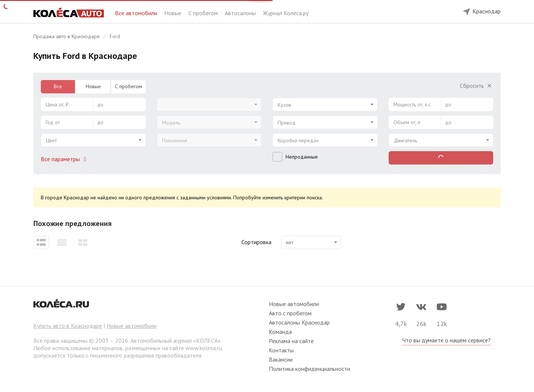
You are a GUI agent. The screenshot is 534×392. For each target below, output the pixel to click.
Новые (174, 13)
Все (58, 86)
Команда (280, 332)
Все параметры (65, 159)
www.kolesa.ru (204, 348)
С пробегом (204, 13)
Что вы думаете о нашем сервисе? (446, 340)
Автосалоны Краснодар (299, 322)
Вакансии (281, 359)
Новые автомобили (131, 326)
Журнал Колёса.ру (286, 13)
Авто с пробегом (290, 313)
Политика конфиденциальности (309, 369)
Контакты (281, 350)
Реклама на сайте (291, 341)
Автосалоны (241, 13)
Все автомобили (137, 13)
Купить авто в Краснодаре (68, 326)
